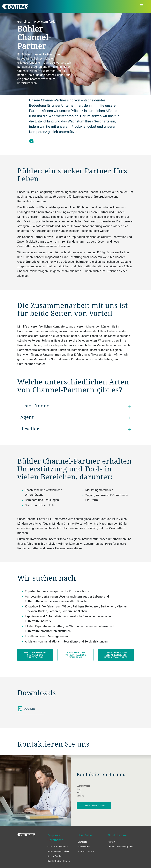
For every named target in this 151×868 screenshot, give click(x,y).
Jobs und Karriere (86, 851)
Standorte (82, 842)
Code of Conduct (55, 856)
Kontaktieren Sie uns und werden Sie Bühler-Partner (35, 655)
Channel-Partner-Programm (120, 847)
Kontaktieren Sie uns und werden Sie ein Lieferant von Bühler (116, 655)
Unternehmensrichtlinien (58, 851)
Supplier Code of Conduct (59, 861)
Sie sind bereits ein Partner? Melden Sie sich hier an (75, 655)
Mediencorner (84, 847)
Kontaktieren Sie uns (94, 806)
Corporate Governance (58, 846)
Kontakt (112, 842)
